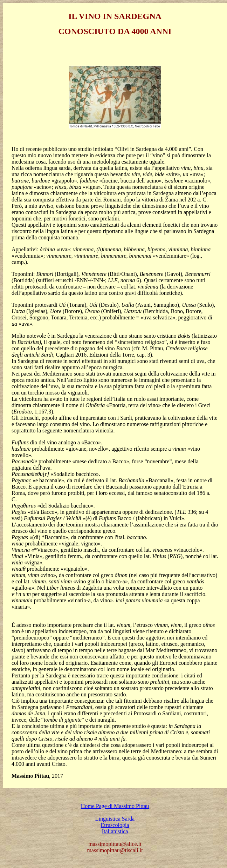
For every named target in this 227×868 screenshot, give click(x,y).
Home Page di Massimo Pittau (115, 806)
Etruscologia (115, 825)
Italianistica (115, 831)
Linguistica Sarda (115, 819)
